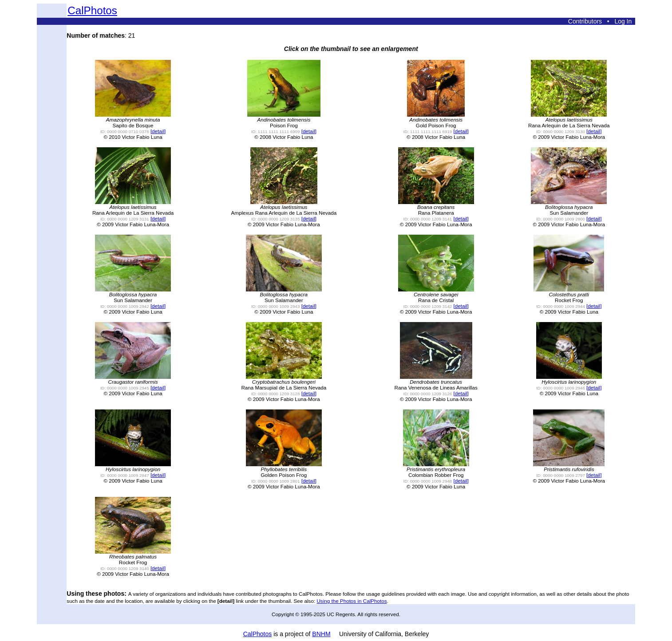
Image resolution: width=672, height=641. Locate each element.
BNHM (321, 634)
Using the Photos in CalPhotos (352, 601)
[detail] (158, 131)
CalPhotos (92, 10)
